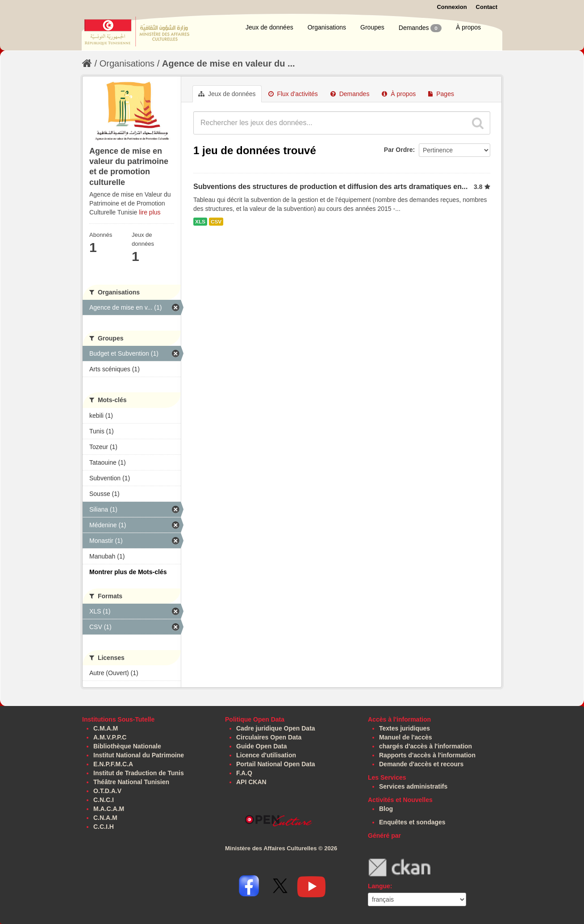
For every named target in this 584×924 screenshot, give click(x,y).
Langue (379, 886)
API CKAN (251, 782)
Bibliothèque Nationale (127, 746)
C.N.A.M (105, 818)
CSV (216, 222)
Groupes (372, 27)
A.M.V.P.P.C (110, 737)
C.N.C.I (104, 800)
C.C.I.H (104, 827)
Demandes (420, 28)
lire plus (150, 212)
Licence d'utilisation (266, 755)
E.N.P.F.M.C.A (113, 764)
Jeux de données (269, 27)
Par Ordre (398, 150)
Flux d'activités (293, 94)
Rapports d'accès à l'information (427, 755)
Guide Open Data (262, 746)
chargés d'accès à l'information (425, 746)
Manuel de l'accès (406, 737)
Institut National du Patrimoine (139, 755)
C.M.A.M (106, 728)
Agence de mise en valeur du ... (229, 63)
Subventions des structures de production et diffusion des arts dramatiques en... (330, 187)
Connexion (452, 7)
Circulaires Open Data (269, 737)
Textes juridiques (405, 728)
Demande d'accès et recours (421, 764)
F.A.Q (244, 773)
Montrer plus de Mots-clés (128, 572)
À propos (468, 27)
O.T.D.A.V (107, 791)
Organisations (327, 27)
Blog (386, 809)
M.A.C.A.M (109, 809)
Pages (441, 94)
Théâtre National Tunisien (131, 782)
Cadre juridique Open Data (276, 728)
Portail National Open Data (276, 764)
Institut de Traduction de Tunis (139, 773)
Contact (487, 7)
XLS (200, 222)
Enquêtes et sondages (412, 822)
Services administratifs (413, 786)
